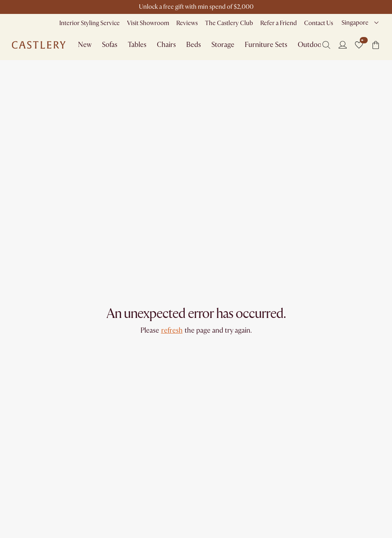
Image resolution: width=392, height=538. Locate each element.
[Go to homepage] (39, 45)
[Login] (343, 45)
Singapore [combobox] (355, 23)
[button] (359, 45)
